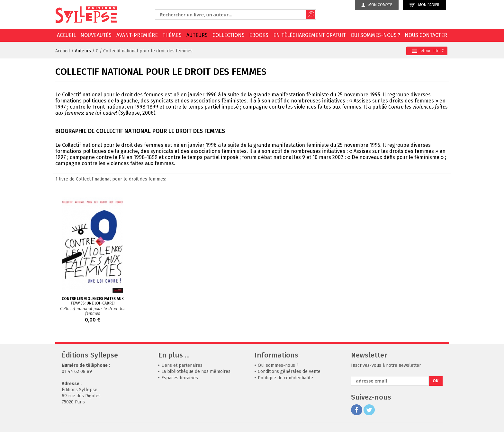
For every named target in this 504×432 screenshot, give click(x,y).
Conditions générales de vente (289, 371)
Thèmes (172, 35)
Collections (229, 35)
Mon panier (424, 5)
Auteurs (197, 35)
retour (428, 51)
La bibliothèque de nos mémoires (196, 371)
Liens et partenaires (182, 365)
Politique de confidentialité (285, 378)
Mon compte (377, 5)
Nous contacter (426, 35)
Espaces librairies (180, 378)
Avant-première (137, 35)
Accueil (66, 35)
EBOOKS (259, 35)
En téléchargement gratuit (310, 35)
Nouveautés (96, 35)
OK (436, 381)
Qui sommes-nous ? (375, 35)
